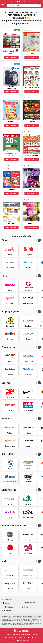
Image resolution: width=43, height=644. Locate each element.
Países (20, 638)
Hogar (25, 607)
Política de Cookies (11, 638)
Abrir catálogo (11, 57)
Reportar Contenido (31, 635)
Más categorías (7, 610)
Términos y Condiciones (31, 638)
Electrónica (8, 607)
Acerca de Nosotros (18, 635)
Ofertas (6, 603)
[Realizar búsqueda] (40, 5)
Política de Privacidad (21, 641)
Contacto (9, 635)
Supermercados (28, 603)
